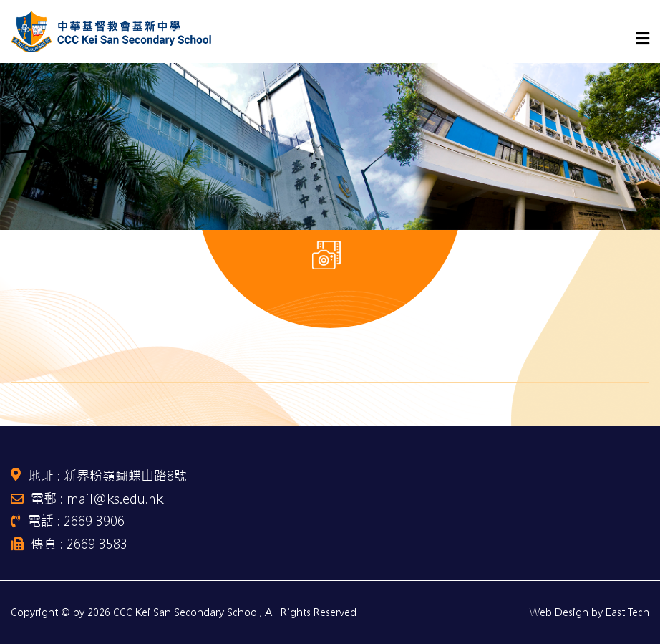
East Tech (627, 612)
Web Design (559, 612)
